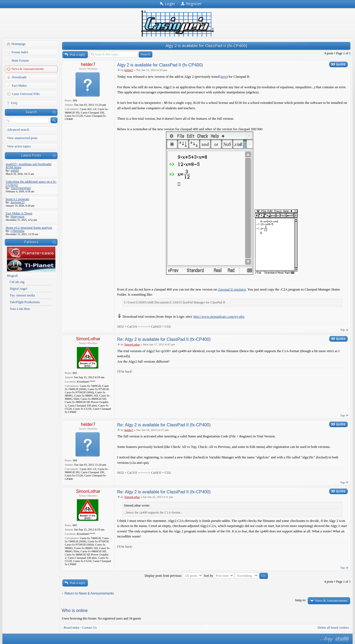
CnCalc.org (17, 282)
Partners (31, 242)
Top (343, 330)
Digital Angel (18, 289)
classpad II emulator (232, 289)
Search (31, 112)
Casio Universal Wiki (26, 94)
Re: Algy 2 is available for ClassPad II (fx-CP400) (164, 339)
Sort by (219, 576)
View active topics (19, 146)
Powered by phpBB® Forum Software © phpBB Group (342, 639)
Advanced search (18, 130)
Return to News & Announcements (89, 593)
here (223, 77)
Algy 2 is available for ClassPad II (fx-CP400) (206, 45)
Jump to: (300, 600)
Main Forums (20, 61)
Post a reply (78, 55)
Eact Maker (19, 86)
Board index (72, 628)
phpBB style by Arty (326, 639)
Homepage (19, 44)
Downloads (19, 77)
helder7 (88, 64)
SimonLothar (88, 339)
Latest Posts (31, 155)
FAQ (14, 103)
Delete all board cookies (333, 628)
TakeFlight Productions (25, 302)
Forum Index (20, 52)
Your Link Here (20, 309)
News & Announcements (28, 69)
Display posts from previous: (174, 576)
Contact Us (89, 628)
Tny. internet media (22, 295)
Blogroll (12, 276)
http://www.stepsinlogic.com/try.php (219, 316)
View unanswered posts (22, 138)
